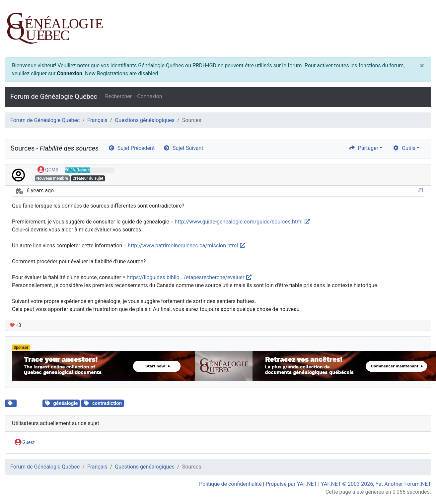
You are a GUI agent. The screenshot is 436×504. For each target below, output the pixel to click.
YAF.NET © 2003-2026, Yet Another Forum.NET (376, 484)
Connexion (69, 73)
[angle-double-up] (418, 483)
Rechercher (118, 96)
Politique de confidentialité (230, 484)
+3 (15, 325)
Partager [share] (363, 148)
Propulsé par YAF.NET (291, 484)
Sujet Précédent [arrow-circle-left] (131, 148)
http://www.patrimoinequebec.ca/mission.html (187, 246)
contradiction (107, 403)
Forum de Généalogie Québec (54, 96)
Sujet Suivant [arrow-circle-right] (183, 148)
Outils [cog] (404, 148)
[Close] (422, 66)
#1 (421, 190)
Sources (30, 403)
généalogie (65, 403)
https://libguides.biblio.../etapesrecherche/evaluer (190, 277)
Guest (25, 443)
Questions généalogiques (145, 120)
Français (97, 120)
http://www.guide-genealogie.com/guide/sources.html (243, 222)
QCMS (48, 170)
